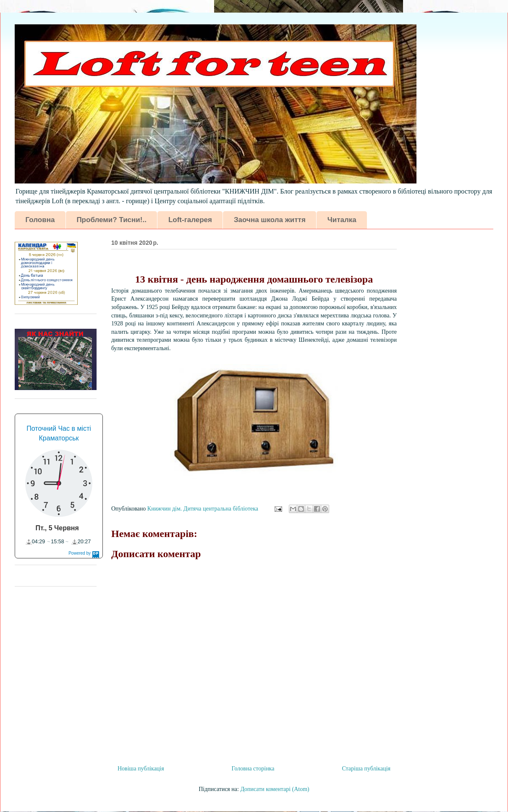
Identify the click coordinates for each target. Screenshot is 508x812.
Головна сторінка (253, 769)
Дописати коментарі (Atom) (275, 789)
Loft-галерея (190, 220)
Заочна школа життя (270, 220)
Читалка (342, 220)
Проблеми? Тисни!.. (111, 220)
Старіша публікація (366, 769)
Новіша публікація (141, 769)
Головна (40, 220)
